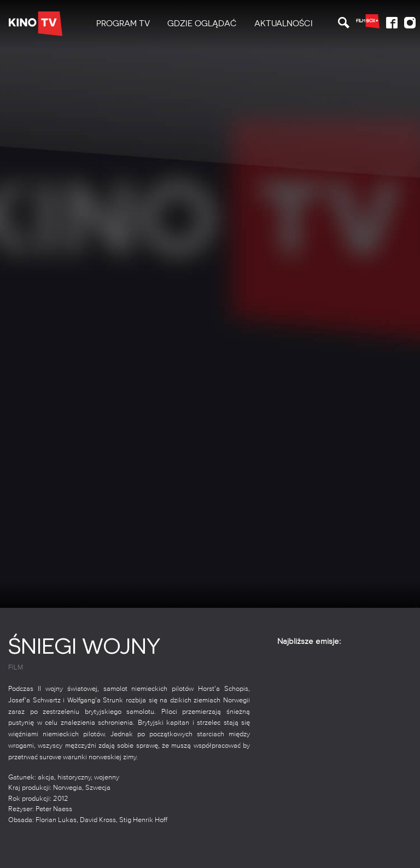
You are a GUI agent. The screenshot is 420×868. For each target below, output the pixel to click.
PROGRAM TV (123, 24)
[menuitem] (123, 24)
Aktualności (284, 24)
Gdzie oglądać (202, 24)
